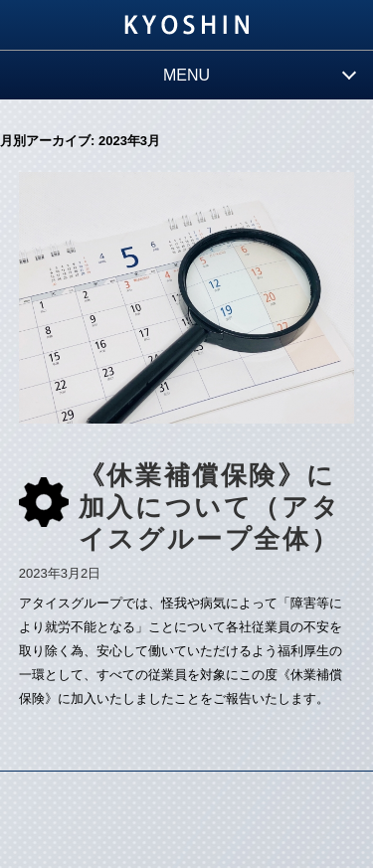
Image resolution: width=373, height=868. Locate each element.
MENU (186, 75)
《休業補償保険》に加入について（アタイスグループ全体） (209, 507)
